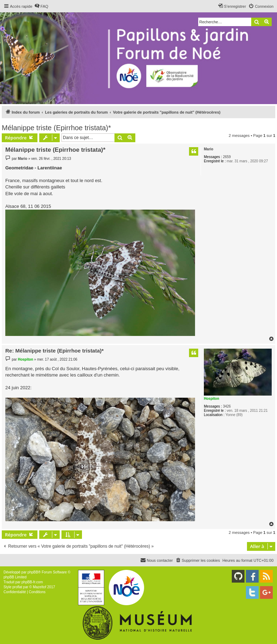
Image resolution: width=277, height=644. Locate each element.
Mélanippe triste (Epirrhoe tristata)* (56, 128)
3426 (227, 406)
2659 (227, 157)
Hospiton (211, 399)
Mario (209, 149)
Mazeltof (40, 587)
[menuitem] (41, 6)
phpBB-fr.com (32, 582)
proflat (17, 587)
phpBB (33, 572)
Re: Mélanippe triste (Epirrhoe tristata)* (54, 351)
